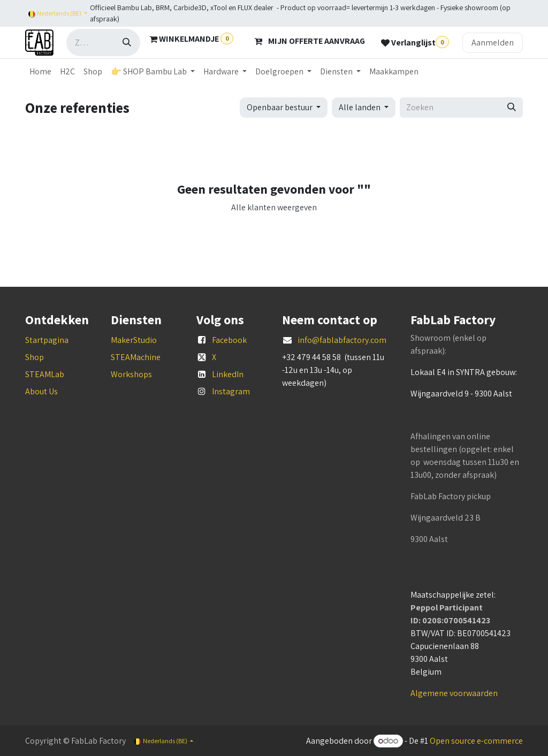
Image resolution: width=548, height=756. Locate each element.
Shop (35, 357)
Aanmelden (493, 43)
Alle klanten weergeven (274, 207)
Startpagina (47, 340)
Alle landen (360, 107)
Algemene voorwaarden (454, 693)
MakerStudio (134, 340)
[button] (284, 108)
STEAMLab (45, 374)
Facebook (229, 340)
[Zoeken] (127, 43)
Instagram (231, 391)
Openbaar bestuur (280, 107)
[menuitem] (40, 72)
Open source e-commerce (476, 741)
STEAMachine (136, 357)
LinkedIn (228, 374)
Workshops (131, 374)
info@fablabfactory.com (342, 340)
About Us (41, 391)
